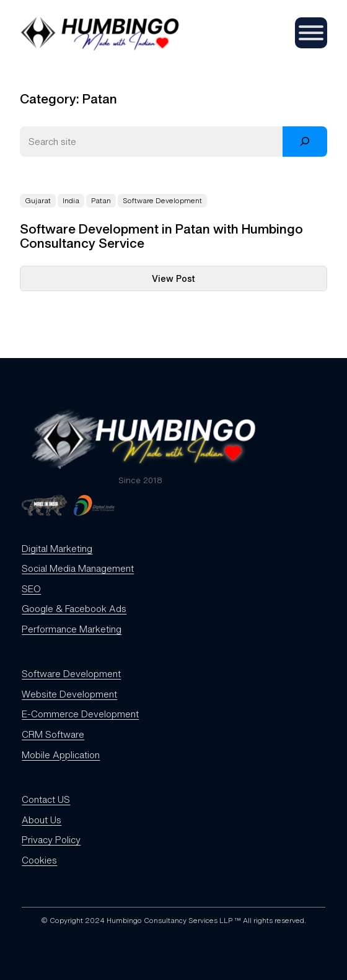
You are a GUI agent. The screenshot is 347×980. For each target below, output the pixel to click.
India (71, 201)
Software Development (162, 201)
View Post (202, 281)
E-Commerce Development (80, 714)
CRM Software (53, 734)
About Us (42, 820)
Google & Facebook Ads (74, 608)
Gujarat (38, 201)
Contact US (46, 799)
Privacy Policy (51, 839)
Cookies (39, 860)
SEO (31, 588)
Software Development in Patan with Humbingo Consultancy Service (161, 237)
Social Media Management (78, 568)
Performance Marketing (72, 629)
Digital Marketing (57, 548)
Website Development (69, 694)
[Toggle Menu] (311, 33)
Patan (101, 201)
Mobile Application (61, 755)
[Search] (305, 142)
